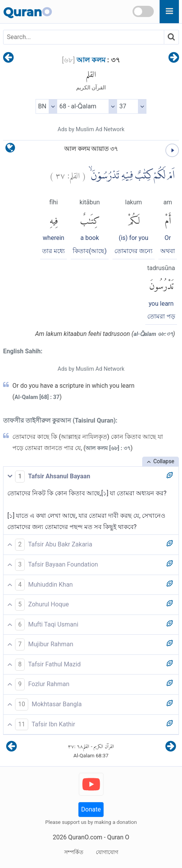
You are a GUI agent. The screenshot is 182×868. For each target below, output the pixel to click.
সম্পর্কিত (74, 852)
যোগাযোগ (107, 852)
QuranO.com (85, 837)
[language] (10, 150)
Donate (91, 809)
